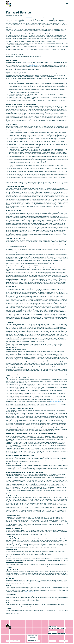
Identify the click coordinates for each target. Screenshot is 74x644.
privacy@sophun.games (56, 402)
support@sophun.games (57, 628)
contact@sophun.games (30, 592)
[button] (67, 4)
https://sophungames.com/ (35, 65)
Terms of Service (64, 641)
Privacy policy (53, 641)
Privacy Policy (29, 17)
